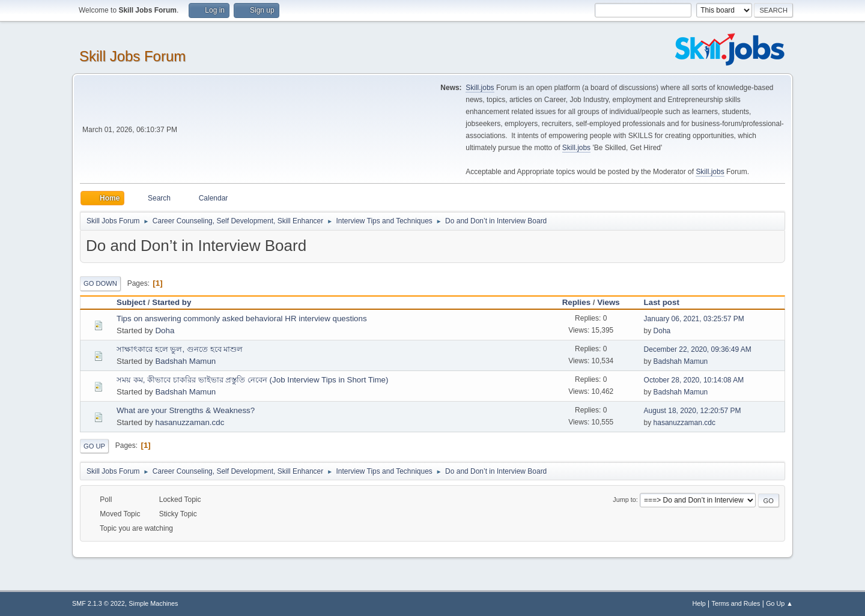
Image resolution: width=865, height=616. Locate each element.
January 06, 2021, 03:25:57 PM (694, 319)
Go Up (94, 446)
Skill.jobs (480, 88)
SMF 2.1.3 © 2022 (99, 603)
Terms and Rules (736, 603)
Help (699, 603)
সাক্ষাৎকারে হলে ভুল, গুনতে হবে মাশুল (180, 349)
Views (609, 302)
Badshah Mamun (185, 361)
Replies (576, 302)
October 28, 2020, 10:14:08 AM (694, 380)
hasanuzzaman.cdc (190, 422)
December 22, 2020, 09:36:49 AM (698, 349)
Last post (667, 302)
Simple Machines (153, 603)
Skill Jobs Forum (132, 56)
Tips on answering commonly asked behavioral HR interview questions (242, 319)
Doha (165, 331)
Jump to (624, 500)
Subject (131, 302)
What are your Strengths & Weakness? (186, 410)
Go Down (100, 283)
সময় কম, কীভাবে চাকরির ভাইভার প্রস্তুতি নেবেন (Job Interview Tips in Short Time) (252, 380)
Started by (171, 302)
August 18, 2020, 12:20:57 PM (693, 411)
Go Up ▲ (779, 603)
